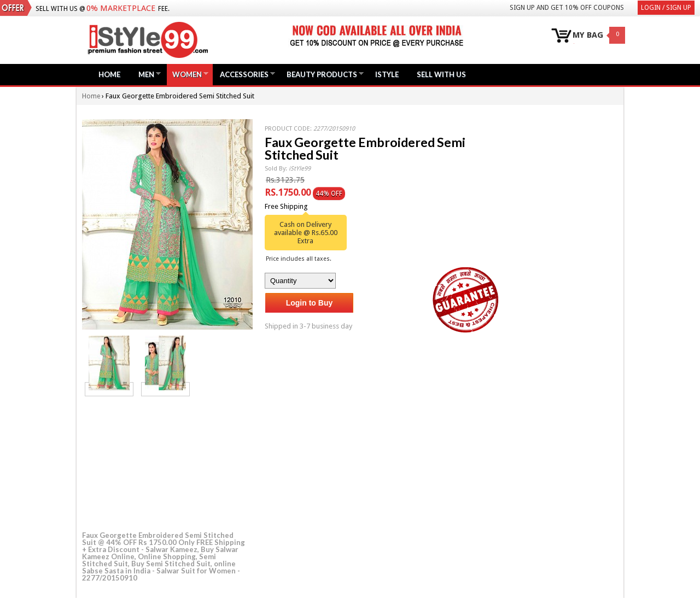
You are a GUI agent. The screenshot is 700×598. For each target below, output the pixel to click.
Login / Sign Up (666, 8)
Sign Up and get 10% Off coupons (567, 8)
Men (146, 74)
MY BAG (588, 35)
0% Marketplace (121, 8)
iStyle (387, 74)
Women (187, 74)
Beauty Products (322, 74)
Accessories (244, 74)
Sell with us (441, 74)
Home (109, 74)
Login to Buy (310, 303)
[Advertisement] (164, 462)
